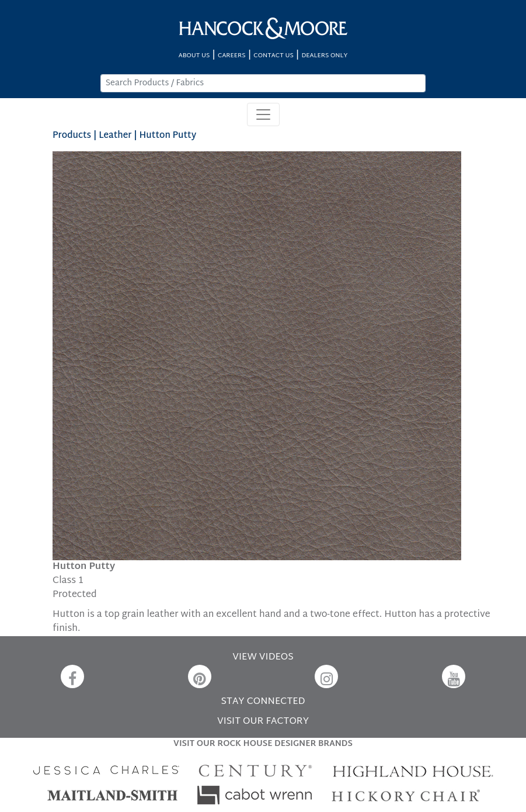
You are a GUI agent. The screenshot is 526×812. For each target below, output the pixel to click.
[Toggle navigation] (263, 114)
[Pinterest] (200, 676)
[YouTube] (454, 676)
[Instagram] (326, 676)
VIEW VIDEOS (263, 657)
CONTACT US (273, 56)
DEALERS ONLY (324, 56)
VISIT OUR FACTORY (263, 722)
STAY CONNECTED (263, 702)
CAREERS (232, 56)
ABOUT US (194, 56)
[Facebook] (72, 676)
